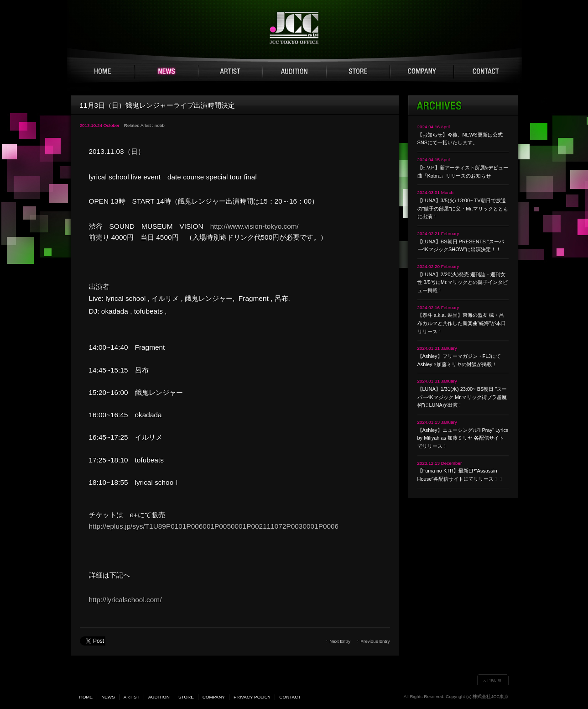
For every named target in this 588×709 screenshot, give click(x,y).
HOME (103, 72)
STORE (358, 72)
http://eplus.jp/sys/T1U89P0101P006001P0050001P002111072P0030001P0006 (214, 526)
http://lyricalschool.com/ (125, 600)
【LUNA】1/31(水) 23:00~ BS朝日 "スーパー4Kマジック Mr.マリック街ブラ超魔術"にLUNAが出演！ (462, 397)
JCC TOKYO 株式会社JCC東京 (294, 28)
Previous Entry (375, 641)
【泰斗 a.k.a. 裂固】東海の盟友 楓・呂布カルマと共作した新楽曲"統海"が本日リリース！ (462, 323)
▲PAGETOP (493, 680)
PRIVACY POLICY (252, 697)
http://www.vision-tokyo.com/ (255, 226)
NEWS (167, 72)
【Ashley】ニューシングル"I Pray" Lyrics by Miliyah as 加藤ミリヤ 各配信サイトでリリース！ (463, 438)
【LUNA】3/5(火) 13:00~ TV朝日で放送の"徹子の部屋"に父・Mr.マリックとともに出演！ (463, 208)
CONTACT (486, 72)
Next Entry (340, 641)
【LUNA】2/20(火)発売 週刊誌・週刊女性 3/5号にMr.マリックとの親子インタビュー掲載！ (463, 282)
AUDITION (294, 72)
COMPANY (422, 72)
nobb (160, 125)
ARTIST (230, 72)
